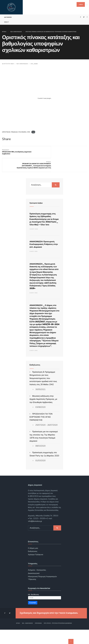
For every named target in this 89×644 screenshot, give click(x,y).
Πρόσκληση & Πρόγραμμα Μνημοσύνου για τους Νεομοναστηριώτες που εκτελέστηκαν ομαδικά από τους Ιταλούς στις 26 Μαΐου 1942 (43, 393)
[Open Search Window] (86, 17)
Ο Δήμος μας (33, 562)
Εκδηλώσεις (33, 566)
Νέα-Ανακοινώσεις (16, 32)
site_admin (34, 64)
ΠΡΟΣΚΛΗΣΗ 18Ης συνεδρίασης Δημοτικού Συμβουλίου (17, 152)
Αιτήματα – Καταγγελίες (37, 584)
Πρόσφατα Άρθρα (37, 193)
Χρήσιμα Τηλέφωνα (36, 569)
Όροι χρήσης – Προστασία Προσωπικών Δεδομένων (58, 638)
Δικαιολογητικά (34, 588)
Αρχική (4, 32)
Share (6, 139)
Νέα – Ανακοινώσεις (27, 638)
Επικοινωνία (38, 638)
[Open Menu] (87, 5)
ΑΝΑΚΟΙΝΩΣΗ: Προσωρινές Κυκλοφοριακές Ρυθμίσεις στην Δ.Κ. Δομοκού (44, 240)
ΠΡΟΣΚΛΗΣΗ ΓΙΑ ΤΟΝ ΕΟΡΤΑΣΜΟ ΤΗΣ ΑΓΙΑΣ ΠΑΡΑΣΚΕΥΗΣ (41, 431)
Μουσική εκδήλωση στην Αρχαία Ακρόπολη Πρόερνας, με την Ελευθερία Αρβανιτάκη (43, 414)
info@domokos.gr (35, 536)
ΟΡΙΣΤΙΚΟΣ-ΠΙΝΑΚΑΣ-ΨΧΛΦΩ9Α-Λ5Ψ (16, 132)
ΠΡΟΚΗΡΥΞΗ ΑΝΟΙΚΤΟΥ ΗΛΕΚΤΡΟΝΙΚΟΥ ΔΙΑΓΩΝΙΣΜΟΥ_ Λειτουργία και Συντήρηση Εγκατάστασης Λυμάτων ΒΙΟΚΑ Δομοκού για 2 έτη (72, 154)
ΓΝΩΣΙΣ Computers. (70, 627)
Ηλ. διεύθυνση (33, 609)
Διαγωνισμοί (8, 17)
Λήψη (33, 132)
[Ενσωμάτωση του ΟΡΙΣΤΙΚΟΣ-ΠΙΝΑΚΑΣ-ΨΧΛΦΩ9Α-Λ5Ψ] (44, 98)
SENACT (7, 22)
